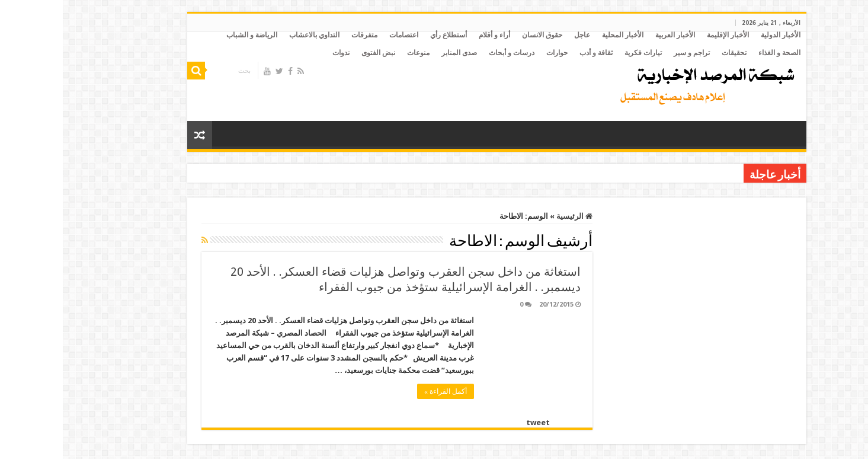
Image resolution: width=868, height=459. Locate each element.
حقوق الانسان (479, 35)
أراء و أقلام (432, 35)
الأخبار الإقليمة (665, 35)
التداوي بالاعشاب (252, 35)
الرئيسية (512, 216)
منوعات (355, 53)
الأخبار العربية (612, 35)
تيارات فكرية (580, 53)
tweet (475, 423)
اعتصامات (341, 35)
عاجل (519, 35)
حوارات (494, 53)
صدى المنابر (396, 53)
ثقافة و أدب (533, 53)
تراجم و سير (629, 53)
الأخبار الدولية (718, 35)
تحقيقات (671, 53)
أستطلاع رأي (386, 35)
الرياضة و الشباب (189, 35)
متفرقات (302, 35)
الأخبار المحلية (560, 35)
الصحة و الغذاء (717, 53)
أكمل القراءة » (383, 391)
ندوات (278, 53)
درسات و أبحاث (449, 53)
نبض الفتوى (316, 53)
